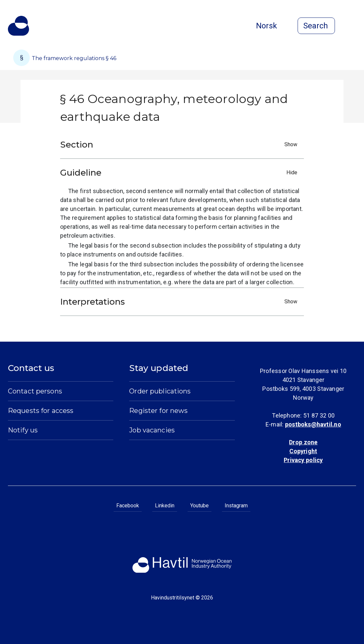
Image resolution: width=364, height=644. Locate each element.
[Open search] (316, 26)
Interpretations (180, 302)
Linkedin (165, 506)
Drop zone (303, 442)
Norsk (272, 26)
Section (180, 145)
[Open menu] (352, 26)
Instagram (236, 506)
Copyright (303, 451)
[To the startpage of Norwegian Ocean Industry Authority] (18, 26)
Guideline (180, 173)
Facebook (128, 506)
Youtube (200, 506)
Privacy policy (303, 460)
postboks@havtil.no (313, 424)
